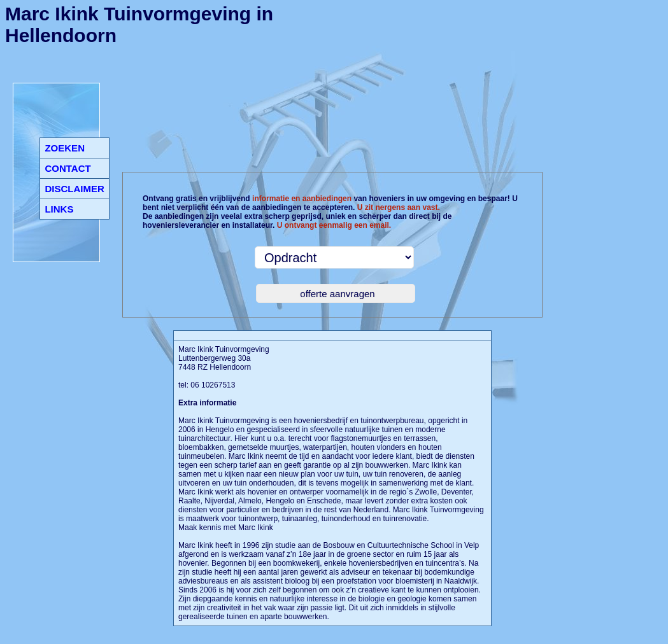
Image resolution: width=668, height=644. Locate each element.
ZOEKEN (65, 148)
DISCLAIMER (74, 189)
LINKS (59, 209)
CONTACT (68, 168)
